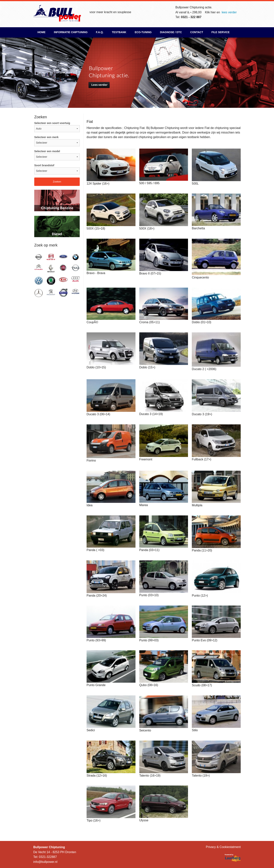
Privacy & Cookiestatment (223, 847)
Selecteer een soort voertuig (57, 127)
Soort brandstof (57, 169)
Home (41, 32)
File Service (220, 32)
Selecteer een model (57, 155)
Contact (197, 32)
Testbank (119, 32)
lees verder (229, 12)
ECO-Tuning (143, 32)
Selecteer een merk (57, 141)
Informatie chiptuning (71, 32)
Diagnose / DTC (171, 32)
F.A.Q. (100, 32)
